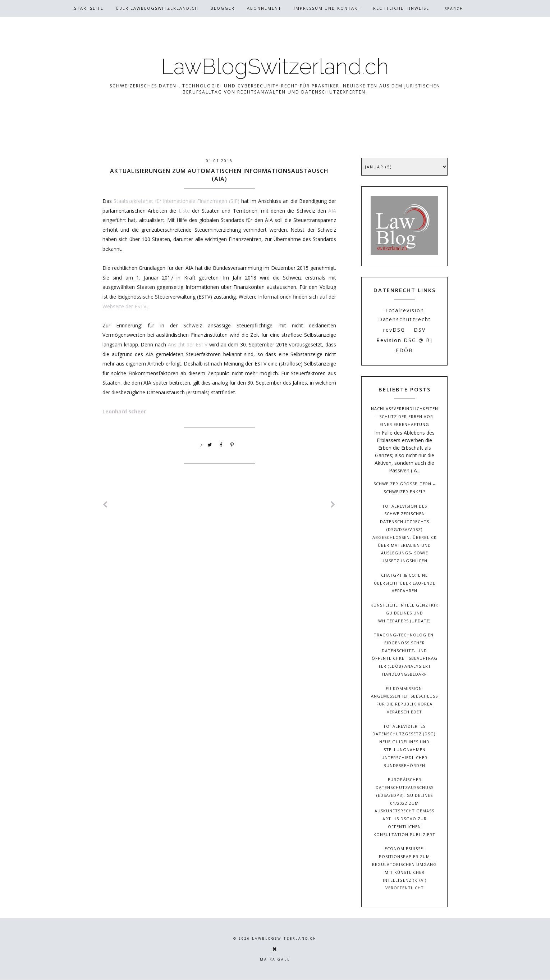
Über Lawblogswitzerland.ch (157, 8)
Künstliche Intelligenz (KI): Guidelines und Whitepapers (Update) (404, 613)
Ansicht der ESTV (188, 344)
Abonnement (264, 8)
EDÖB (404, 350)
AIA (332, 211)
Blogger (223, 8)
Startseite (89, 8)
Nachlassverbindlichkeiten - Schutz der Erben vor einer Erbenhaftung (405, 416)
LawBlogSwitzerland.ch (275, 67)
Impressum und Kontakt (327, 8)
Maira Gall (275, 959)
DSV (420, 330)
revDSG (394, 330)
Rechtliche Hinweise (401, 8)
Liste (184, 211)
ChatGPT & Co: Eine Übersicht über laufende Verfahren (405, 583)
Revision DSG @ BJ (404, 340)
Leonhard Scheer (124, 411)
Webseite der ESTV (124, 306)
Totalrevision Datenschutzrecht (405, 315)
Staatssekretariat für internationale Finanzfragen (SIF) (177, 201)
